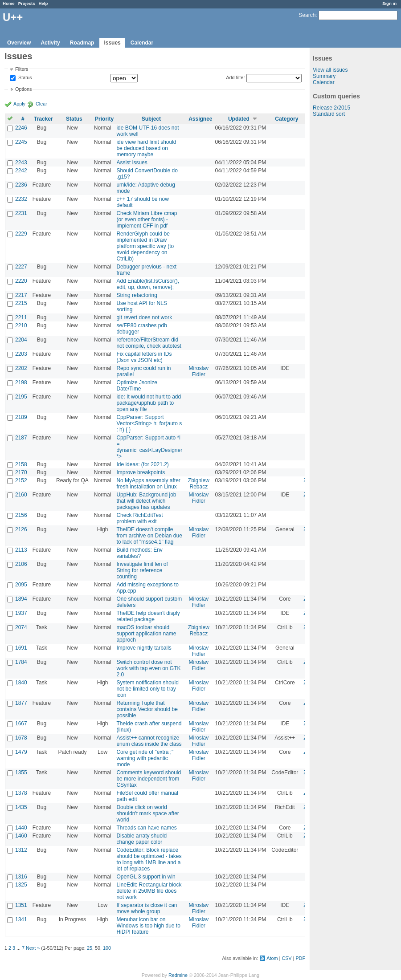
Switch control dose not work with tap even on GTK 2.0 (148, 668)
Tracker (43, 119)
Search (307, 15)
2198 (21, 382)
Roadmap (82, 43)
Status (25, 78)
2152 (21, 480)
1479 (21, 752)
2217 (21, 295)
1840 (21, 683)
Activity (50, 43)
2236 (21, 185)
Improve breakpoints (141, 472)
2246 (21, 128)
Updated (239, 119)
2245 (21, 142)
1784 (21, 662)
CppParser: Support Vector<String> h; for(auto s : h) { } (149, 423)
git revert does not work (144, 317)
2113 (21, 550)
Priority (104, 119)
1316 (21, 877)
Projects (27, 3)
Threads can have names (146, 828)
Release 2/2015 (331, 108)
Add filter (235, 77)
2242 (21, 171)
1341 (21, 919)
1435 (21, 807)
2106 (21, 564)
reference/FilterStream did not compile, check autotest (149, 343)
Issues (112, 43)
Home (9, 3)
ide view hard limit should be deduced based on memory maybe (146, 148)
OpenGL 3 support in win (146, 877)
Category (286, 119)
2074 (21, 627)
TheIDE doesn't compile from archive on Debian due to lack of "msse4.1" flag (149, 536)
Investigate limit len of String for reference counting (142, 570)
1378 (21, 793)
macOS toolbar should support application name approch (146, 634)
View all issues (330, 70)
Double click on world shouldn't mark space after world (147, 813)
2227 (21, 267)
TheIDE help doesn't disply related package (148, 616)
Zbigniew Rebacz (199, 484)
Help (43, 3)
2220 (21, 281)
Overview (19, 43)
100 (107, 948)
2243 (21, 163)
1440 (21, 828)
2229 (21, 234)
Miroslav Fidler (199, 371)
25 (90, 948)
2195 (21, 397)
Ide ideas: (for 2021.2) (142, 464)
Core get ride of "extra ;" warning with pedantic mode (145, 758)
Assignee (200, 119)
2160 (21, 495)
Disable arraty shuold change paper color (141, 839)
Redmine (178, 975)
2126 (21, 529)
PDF (300, 958)
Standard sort (329, 114)
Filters (22, 69)
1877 (21, 703)
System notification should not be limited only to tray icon (147, 689)
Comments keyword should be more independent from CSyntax (149, 779)
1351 (21, 905)
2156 (21, 515)
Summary (324, 76)
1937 (21, 613)
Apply (19, 104)
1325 (21, 885)
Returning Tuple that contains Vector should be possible (147, 709)
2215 (21, 303)
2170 (21, 472)
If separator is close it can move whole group (147, 908)
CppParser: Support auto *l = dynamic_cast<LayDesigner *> (149, 447)
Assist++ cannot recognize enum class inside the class (149, 741)
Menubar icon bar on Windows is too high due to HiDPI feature (148, 926)
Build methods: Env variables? (139, 553)
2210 (21, 325)
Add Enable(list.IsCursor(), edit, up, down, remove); (148, 284)
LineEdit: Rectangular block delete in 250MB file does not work (149, 891)
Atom (272, 958)
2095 (21, 585)
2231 (21, 213)
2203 (21, 354)
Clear (41, 104)
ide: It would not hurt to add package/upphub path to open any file (149, 403)
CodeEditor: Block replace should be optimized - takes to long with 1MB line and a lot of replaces (149, 859)
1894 (21, 599)
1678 (21, 738)
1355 (21, 773)
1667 (21, 724)
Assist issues (132, 163)
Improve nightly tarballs (144, 648)
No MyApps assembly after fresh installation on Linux (148, 484)
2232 (21, 199)
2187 (21, 438)
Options (23, 89)
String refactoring (137, 295)
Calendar (142, 43)
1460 (21, 836)
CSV (286, 958)
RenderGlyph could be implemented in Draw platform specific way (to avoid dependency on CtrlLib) (145, 246)
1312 (21, 850)
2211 (21, 317)
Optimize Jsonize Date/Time (137, 386)
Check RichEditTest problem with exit (139, 518)
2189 (21, 417)
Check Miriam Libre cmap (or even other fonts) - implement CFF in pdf (147, 220)
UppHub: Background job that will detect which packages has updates (146, 501)
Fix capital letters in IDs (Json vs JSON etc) (144, 357)
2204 (21, 340)
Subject (151, 119)
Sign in (389, 3)
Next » (33, 948)
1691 (21, 648)
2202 (21, 368)
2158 (21, 464)
